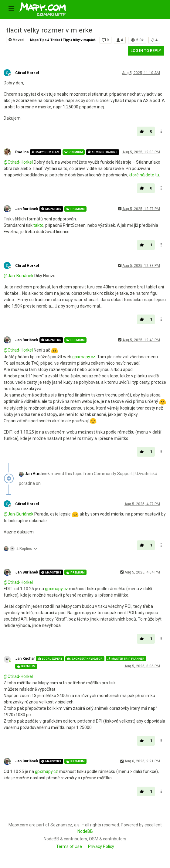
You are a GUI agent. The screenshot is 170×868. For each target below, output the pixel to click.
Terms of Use (69, 846)
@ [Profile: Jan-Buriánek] (19, 276)
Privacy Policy (101, 846)
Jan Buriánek (27, 209)
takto (38, 225)
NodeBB (85, 831)
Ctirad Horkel (27, 73)
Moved (16, 40)
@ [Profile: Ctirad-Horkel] (18, 162)
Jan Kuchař (25, 659)
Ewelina (22, 152)
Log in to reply (146, 51)
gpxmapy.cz (84, 357)
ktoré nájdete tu (144, 175)
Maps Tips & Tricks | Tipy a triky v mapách (63, 40)
